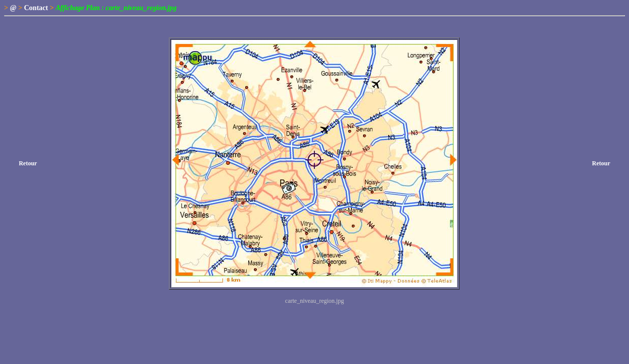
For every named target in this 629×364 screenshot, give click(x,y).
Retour (28, 163)
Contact (36, 8)
